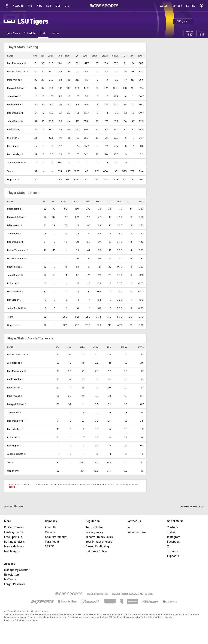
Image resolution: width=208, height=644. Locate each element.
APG (96, 347)
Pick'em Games (14, 527)
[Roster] (55, 33)
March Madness (14, 547)
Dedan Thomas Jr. (16, 71)
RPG (98, 201)
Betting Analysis (14, 542)
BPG (141, 201)
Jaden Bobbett (15, 163)
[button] (183, 21)
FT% (141, 56)
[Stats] (43, 33)
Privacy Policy (94, 532)
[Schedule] (30, 33)
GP (35, 56)
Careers (50, 532)
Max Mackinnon (15, 63)
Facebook (173, 542)
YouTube (173, 527)
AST (82, 347)
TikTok (171, 532)
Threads (172, 551)
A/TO (141, 347)
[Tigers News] (12, 33)
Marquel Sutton (16, 88)
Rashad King (14, 129)
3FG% (115, 56)
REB (88, 201)
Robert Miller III (16, 113)
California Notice (96, 551)
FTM (124, 56)
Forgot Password (15, 584)
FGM (68, 56)
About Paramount (56, 537)
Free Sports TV (13, 537)
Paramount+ (53, 542)
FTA (132, 56)
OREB (64, 201)
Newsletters (12, 575)
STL (109, 201)
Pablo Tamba (14, 105)
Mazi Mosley (14, 154)
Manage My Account (17, 570)
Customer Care (136, 532)
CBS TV (49, 547)
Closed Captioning (97, 547)
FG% (86, 56)
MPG (51, 56)
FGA (77, 56)
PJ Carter (12, 138)
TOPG (124, 347)
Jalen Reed (13, 96)
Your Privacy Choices (99, 542)
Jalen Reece (14, 121)
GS (42, 56)
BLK (130, 201)
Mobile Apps (12, 551)
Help (129, 527)
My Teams (10, 579)
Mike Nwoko (14, 80)
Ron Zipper (13, 146)
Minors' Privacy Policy (99, 537)
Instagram (174, 537)
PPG (59, 56)
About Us (51, 527)
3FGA (105, 56)
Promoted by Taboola (192, 507)
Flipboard (173, 556)
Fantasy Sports (14, 532)
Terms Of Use (94, 527)
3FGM (95, 56)
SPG (120, 201)
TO (109, 347)
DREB (76, 201)
